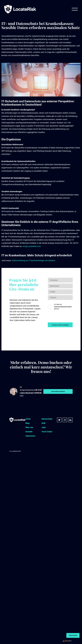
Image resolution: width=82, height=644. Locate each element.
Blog (27, 423)
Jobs (44, 427)
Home (28, 419)
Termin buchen (73, 635)
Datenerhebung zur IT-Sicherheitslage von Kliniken (34, 260)
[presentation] (62, 317)
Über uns (29, 427)
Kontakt (29, 432)
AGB (43, 423)
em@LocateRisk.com (32, 246)
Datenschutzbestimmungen (63, 307)
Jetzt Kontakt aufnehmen (58, 391)
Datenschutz (47, 419)
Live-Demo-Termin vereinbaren (60, 325)
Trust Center (47, 432)
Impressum (30, 436)
